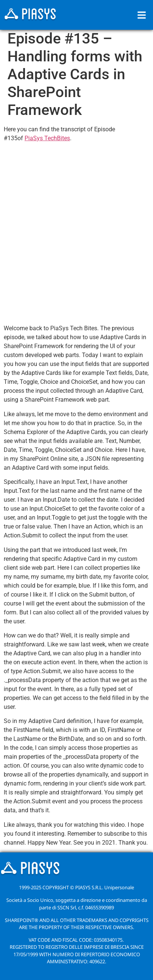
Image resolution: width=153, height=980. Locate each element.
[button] (142, 15)
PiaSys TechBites (47, 138)
